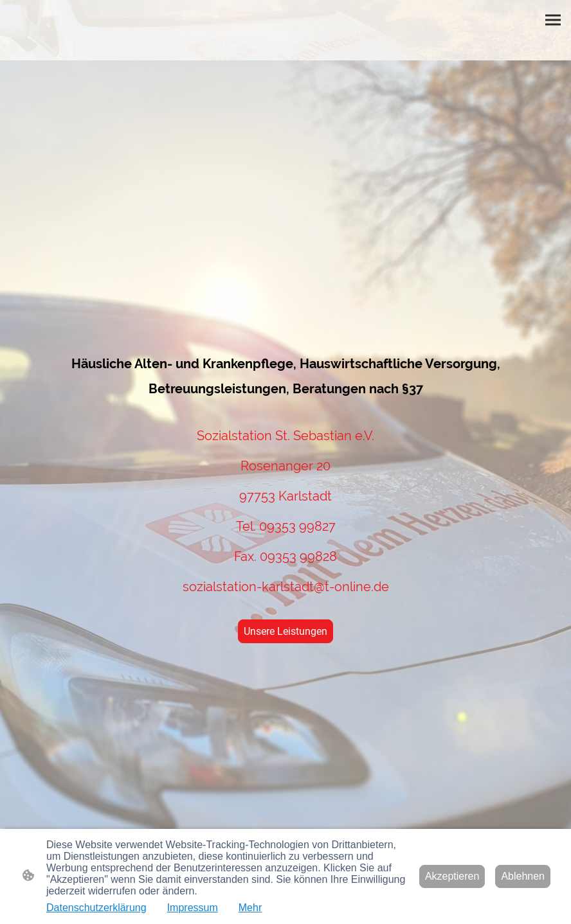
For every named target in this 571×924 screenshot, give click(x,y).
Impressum (193, 908)
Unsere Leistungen (285, 631)
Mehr (250, 908)
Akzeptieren (452, 876)
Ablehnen (523, 876)
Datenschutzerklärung (96, 908)
